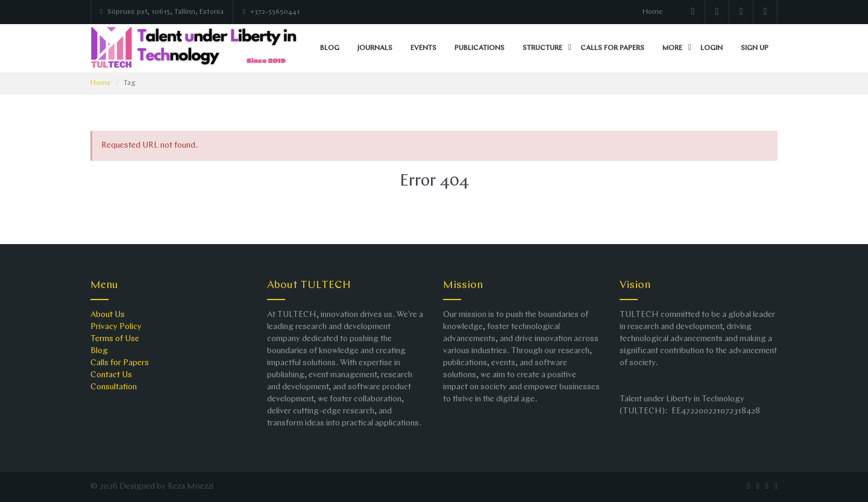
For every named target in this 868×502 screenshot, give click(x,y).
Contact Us (111, 375)
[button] (570, 48)
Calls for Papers (612, 48)
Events (423, 48)
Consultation (114, 387)
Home (653, 12)
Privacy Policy (116, 327)
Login (712, 48)
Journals (375, 48)
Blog (330, 48)
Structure (542, 48)
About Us (108, 315)
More (672, 48)
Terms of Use (115, 339)
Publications (480, 48)
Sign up (755, 48)
